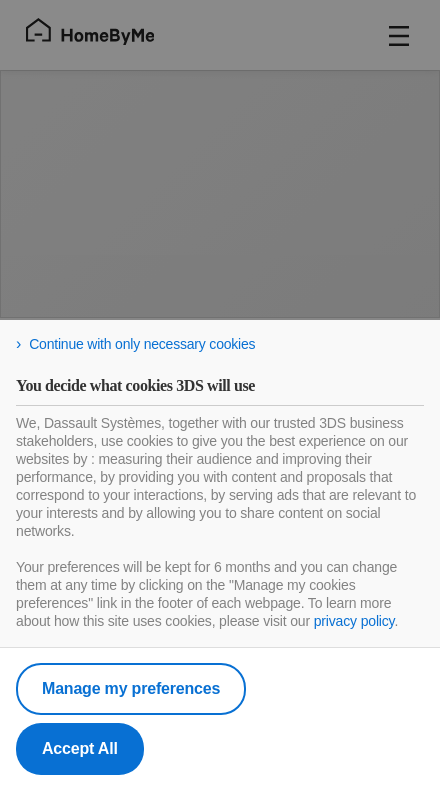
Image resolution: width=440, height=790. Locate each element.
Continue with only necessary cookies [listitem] (142, 344)
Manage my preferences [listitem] (131, 688)
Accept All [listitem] (80, 748)
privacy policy (354, 621)
